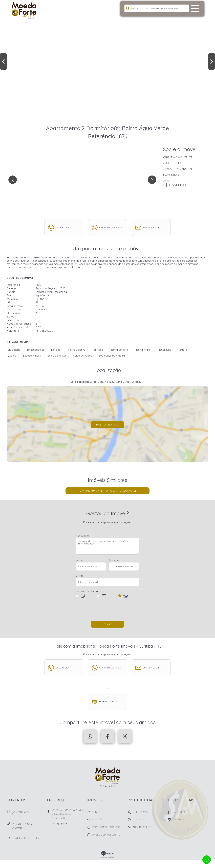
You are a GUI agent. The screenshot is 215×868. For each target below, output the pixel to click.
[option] (107, 59)
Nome (79, 560)
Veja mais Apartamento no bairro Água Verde (107, 491)
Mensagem (82, 536)
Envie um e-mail (151, 228)
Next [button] (212, 61)
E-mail (79, 576)
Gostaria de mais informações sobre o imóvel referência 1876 (107, 546)
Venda (96, 812)
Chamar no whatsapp (111, 228)
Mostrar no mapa (107, 425)
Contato (138, 820)
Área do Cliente (142, 827)
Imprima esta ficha (109, 701)
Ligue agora (62, 228)
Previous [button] (3, 61)
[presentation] (107, 611)
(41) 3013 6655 (28, 815)
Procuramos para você (107, 827)
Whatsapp (90, 736)
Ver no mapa (60, 824)
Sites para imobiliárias (108, 857)
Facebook (107, 736)
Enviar (107, 624)
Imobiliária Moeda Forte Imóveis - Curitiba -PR (108, 775)
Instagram (179, 820)
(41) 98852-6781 (28, 827)
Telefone (114, 560)
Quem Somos (140, 812)
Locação (98, 820)
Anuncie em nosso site (106, 835)
